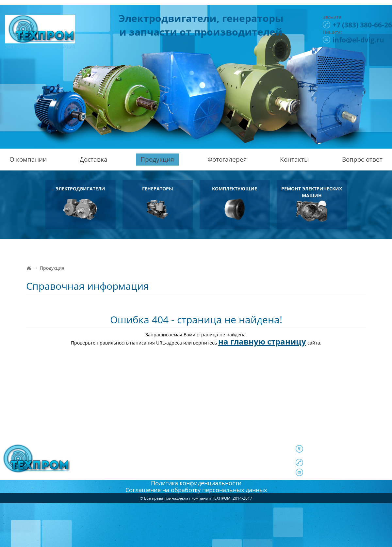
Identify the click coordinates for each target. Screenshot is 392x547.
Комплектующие (235, 203)
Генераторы (157, 203)
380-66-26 (362, 25)
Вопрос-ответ (362, 159)
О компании (28, 159)
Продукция (157, 159)
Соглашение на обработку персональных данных (196, 490)
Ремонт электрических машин (312, 204)
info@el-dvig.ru (358, 40)
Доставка (94, 159)
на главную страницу (262, 341)
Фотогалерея (227, 159)
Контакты (294, 159)
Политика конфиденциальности (196, 483)
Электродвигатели (80, 203)
